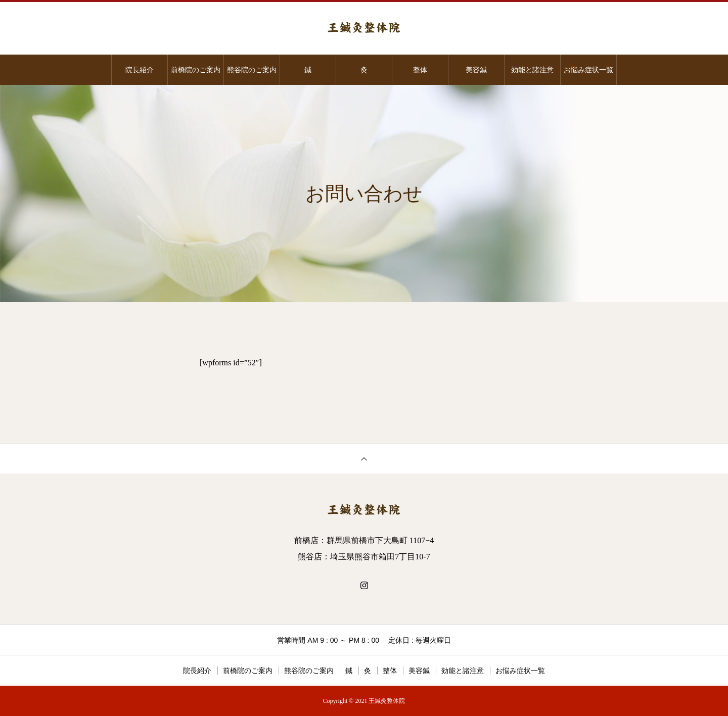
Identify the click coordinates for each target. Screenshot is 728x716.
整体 (420, 70)
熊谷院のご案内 (252, 70)
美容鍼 (476, 70)
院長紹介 (140, 70)
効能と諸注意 (532, 70)
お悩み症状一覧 (588, 70)
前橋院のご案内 (196, 70)
